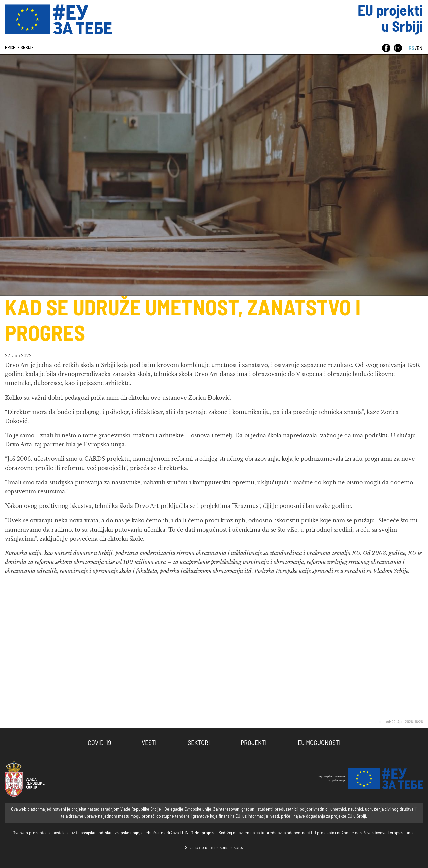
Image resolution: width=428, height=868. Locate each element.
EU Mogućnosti (319, 743)
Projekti (254, 743)
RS (411, 48)
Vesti (149, 743)
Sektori (199, 743)
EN (419, 48)
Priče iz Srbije (19, 48)
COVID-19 (99, 743)
